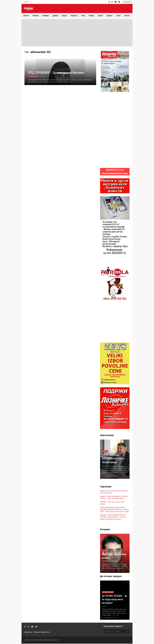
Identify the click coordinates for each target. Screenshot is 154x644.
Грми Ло (100, 15)
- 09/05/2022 (42, 76)
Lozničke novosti (33, 76)
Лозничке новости (107, 561)
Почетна (26, 15)
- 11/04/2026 (115, 561)
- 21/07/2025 (105, 606)
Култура (64, 15)
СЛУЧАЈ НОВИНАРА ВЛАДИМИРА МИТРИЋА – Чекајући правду (114, 459)
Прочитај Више (78, 82)
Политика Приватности (42, 632)
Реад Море (107, 475)
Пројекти (110, 15)
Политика (36, 15)
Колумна (91, 15)
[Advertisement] (77, 33)
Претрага (127, 2)
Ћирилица (26, 2)
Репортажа (74, 15)
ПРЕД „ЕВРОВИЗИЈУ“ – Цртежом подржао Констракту (56, 72)
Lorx (56, 640)
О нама (118, 15)
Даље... (115, 616)
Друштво (55, 15)
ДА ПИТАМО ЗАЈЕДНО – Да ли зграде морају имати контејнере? (114, 600)
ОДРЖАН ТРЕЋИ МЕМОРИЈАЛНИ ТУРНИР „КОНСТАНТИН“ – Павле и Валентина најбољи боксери (113, 517)
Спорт (83, 15)
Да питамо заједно (108, 593)
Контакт (127, 15)
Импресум (28, 632)
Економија (46, 15)
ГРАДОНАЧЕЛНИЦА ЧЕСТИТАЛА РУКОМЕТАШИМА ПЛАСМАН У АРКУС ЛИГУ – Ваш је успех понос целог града (115, 510)
